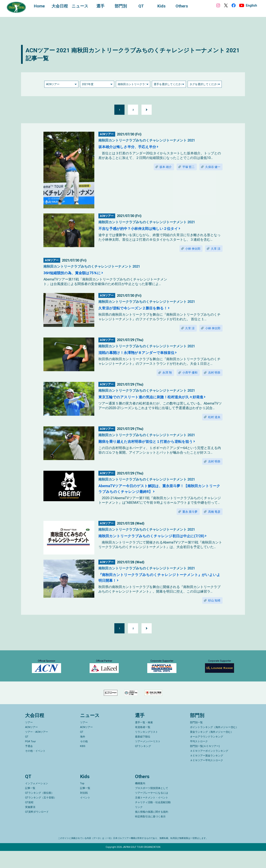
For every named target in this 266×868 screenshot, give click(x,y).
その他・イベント (35, 768)
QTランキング (143, 763)
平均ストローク (199, 758)
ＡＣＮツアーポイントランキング (209, 768)
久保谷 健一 (212, 167)
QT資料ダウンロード (37, 829)
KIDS (83, 763)
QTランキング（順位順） (39, 810)
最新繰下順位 (143, 754)
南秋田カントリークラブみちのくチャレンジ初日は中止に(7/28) (159, 540)
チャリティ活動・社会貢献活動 (153, 819)
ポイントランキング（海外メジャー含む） (214, 744)
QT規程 (29, 819)
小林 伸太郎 (190, 249)
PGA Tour (30, 758)
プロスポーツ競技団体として (152, 805)
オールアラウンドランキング (207, 754)
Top (82, 800)
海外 (83, 754)
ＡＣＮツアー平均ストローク (207, 777)
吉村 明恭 (213, 374)
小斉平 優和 (187, 374)
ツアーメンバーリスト (148, 758)
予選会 (29, 763)
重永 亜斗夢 (187, 516)
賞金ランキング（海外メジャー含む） (212, 749)
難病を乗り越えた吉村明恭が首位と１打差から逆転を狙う (152, 444)
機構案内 (140, 800)
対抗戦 (84, 810)
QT (27, 754)
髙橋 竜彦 (213, 516)
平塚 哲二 (186, 167)
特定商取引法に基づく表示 (150, 834)
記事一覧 (30, 805)
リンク (139, 824)
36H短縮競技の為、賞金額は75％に (76, 274)
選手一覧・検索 (144, 739)
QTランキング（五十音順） (41, 815)
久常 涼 (215, 249)
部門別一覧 (196, 739)
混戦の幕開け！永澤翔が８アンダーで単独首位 (142, 354)
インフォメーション (37, 800)
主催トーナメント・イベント (152, 815)
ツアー (29, 739)
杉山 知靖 (213, 605)
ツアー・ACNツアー (37, 749)
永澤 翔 (163, 374)
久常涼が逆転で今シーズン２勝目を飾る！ (138, 309)
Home (41, 6)
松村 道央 (213, 420)
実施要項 (30, 824)
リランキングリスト (146, 749)
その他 (84, 758)
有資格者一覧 (143, 744)
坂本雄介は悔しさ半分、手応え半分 (131, 147)
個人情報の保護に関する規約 (152, 829)
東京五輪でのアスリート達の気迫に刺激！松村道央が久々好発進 (158, 399)
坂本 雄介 (161, 167)
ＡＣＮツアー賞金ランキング (207, 773)
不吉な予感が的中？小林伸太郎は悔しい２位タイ (144, 229)
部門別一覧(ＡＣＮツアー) (205, 763)
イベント (85, 815)
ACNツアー (31, 744)
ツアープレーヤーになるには (152, 810)
